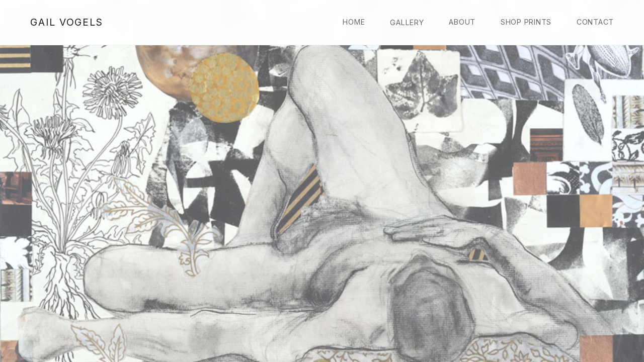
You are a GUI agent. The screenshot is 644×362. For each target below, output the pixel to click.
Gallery (407, 22)
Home (354, 22)
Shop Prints (526, 22)
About (462, 22)
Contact (595, 22)
